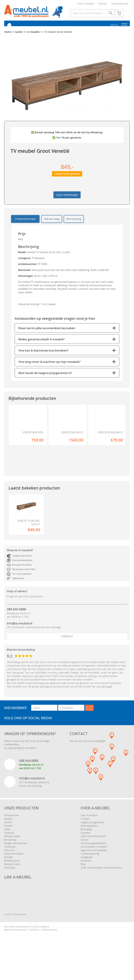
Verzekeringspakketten (93, 856)
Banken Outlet (12, 877)
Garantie (85, 846)
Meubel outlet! (12, 849)
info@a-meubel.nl (20, 636)
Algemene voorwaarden (94, 863)
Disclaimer (34, 943)
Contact (67, 649)
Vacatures (86, 874)
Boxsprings (10, 853)
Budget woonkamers (16, 856)
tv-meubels (32, 39)
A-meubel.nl (43, 940)
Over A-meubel (86, 4)
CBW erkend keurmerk (93, 849)
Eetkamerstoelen (14, 867)
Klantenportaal (120, 4)
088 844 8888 (16, 622)
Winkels (103, 4)
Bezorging (86, 842)
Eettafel (8, 870)
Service (85, 853)
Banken (8, 832)
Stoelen (8, 839)
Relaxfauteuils (12, 874)
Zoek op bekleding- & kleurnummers (101, 880)
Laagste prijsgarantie (92, 835)
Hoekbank (10, 860)
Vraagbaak (87, 870)
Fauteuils (9, 846)
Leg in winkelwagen (67, 202)
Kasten (8, 835)
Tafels (7, 842)
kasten (18, 39)
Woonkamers (12, 828)
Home (8, 39)
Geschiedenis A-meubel (94, 860)
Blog (83, 877)
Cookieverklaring (90, 867)
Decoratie (10, 880)
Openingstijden (89, 839)
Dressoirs (10, 863)
